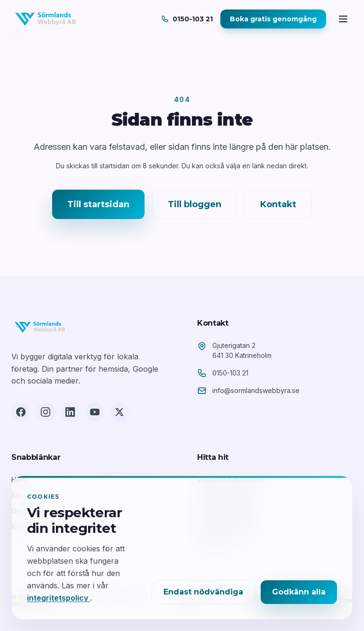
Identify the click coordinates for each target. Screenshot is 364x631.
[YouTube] (95, 412)
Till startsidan (98, 204)
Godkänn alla (299, 592)
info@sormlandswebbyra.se (256, 390)
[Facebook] (21, 412)
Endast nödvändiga (203, 592)
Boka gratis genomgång (273, 19)
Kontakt (278, 204)
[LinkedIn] (70, 412)
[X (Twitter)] (119, 412)
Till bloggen (195, 204)
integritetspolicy (59, 598)
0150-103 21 (230, 373)
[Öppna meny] (343, 19)
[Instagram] (45, 412)
